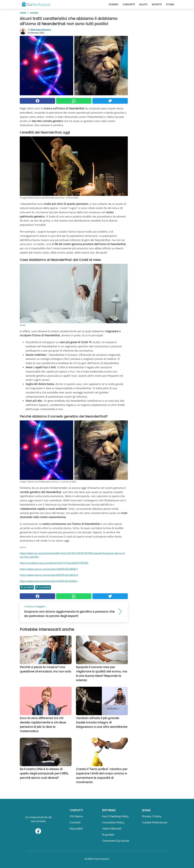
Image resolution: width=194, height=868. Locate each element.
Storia (170, 4)
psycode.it (76, 829)
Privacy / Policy (152, 816)
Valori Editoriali (112, 829)
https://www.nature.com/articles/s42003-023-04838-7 (49, 569)
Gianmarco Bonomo (41, 30)
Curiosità (129, 4)
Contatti (75, 822)
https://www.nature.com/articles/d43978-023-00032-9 (49, 575)
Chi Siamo (76, 816)
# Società (27, 587)
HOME (23, 13)
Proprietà (108, 835)
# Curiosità (43, 587)
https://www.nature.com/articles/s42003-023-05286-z (49, 581)
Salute (143, 4)
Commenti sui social (116, 841)
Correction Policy (113, 822)
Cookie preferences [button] (155, 822)
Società (157, 4)
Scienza (113, 4)
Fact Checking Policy (115, 816)
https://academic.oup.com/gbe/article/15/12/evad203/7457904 (54, 563)
